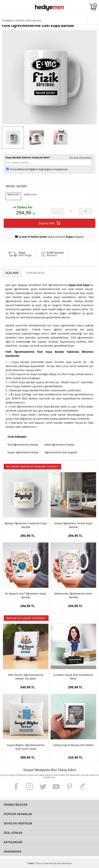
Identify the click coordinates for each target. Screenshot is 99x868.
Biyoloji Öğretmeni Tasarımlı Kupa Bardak (26, 525)
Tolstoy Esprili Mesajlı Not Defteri (73, 745)
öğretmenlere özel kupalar (61, 452)
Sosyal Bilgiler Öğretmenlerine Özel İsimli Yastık (26, 747)
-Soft (30, 863)
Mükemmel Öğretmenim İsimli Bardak (73, 595)
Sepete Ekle (50, 223)
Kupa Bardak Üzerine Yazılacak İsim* (28, 157)
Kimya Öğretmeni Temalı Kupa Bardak (73, 525)
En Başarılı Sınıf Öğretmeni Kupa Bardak (26, 595)
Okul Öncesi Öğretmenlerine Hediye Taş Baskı (26, 677)
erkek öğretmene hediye (59, 445)
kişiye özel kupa (79, 285)
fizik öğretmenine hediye (23, 445)
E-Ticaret (38, 863)
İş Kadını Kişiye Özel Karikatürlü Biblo (73, 677)
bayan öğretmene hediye (23, 452)
